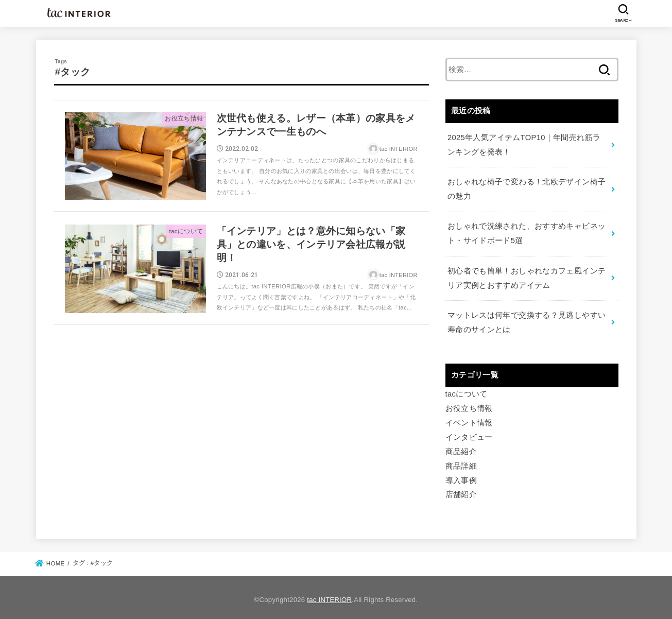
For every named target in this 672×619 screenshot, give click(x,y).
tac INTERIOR (329, 595)
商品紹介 (461, 448)
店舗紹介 (461, 490)
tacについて (467, 391)
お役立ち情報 (469, 405)
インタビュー (469, 434)
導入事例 (461, 476)
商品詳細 (461, 462)
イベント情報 (469, 419)
